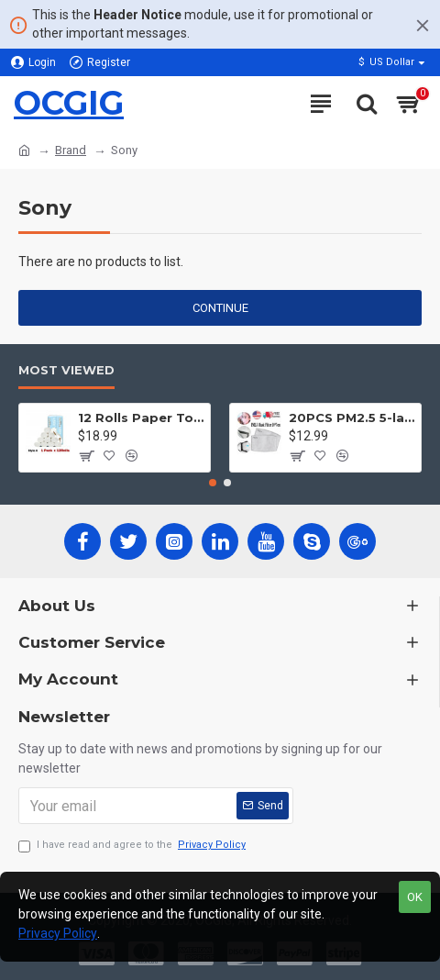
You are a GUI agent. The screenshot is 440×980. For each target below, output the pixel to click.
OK (415, 897)
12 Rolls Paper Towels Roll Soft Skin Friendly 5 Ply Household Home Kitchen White (141, 418)
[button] (213, 483)
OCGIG (69, 103)
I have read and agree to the (133, 846)
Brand (71, 150)
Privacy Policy (58, 933)
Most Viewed (66, 370)
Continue (220, 308)
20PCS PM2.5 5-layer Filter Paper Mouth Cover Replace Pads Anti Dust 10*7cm (352, 418)
